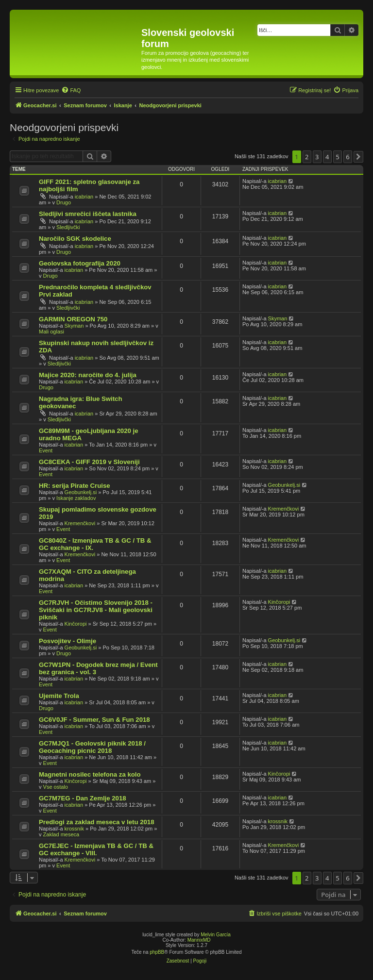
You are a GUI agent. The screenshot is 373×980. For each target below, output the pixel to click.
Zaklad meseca (61, 834)
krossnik (74, 829)
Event (46, 450)
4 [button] (327, 157)
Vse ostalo (56, 787)
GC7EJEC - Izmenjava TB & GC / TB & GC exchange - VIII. (96, 849)
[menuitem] (71, 90)
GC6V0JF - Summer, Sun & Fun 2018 (94, 720)
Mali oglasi (51, 332)
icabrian (84, 197)
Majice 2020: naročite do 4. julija (88, 375)
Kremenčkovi (80, 523)
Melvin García (216, 935)
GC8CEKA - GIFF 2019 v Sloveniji (89, 462)
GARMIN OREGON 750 (73, 319)
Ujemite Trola (59, 696)
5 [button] (337, 157)
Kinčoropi (76, 624)
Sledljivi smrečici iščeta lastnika (88, 214)
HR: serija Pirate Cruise (75, 486)
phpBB (157, 952)
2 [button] (307, 157)
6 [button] (348, 157)
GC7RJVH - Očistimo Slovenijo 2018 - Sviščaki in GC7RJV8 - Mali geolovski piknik (96, 610)
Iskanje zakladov (76, 498)
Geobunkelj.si (81, 492)
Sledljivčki (68, 227)
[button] (358, 157)
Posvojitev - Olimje (68, 641)
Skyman (74, 326)
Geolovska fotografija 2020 (80, 263)
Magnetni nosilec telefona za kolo (90, 774)
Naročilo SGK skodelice (75, 239)
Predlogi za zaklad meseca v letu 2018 (97, 822)
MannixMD (199, 940)
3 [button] (317, 157)
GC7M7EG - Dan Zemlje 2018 (83, 798)
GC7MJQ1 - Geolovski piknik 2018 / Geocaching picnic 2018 (92, 747)
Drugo (64, 202)
